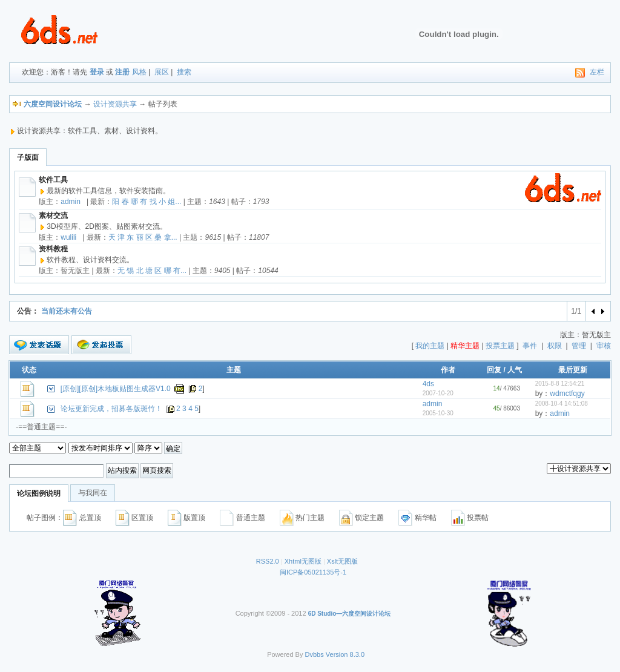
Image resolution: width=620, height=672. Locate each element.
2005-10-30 (438, 413)
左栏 (597, 72)
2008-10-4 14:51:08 (562, 404)
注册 (122, 72)
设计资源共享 (115, 104)
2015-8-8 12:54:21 (560, 384)
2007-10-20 (438, 393)
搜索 (184, 72)
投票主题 (500, 346)
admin (71, 202)
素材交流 (53, 216)
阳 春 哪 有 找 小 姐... (147, 202)
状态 (29, 370)
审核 (604, 346)
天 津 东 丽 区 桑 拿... (143, 237)
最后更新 (573, 370)
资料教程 (53, 249)
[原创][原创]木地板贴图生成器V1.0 (116, 389)
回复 (494, 370)
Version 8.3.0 (345, 654)
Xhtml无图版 (303, 561)
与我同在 (93, 493)
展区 (162, 72)
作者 (448, 370)
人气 (515, 370)
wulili (68, 237)
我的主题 (430, 346)
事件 (530, 346)
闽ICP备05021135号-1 (313, 572)
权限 (555, 346)
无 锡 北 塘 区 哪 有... (152, 271)
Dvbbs (315, 654)
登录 (97, 72)
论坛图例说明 (39, 493)
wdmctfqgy (567, 394)
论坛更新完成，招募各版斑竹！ (111, 409)
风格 (139, 72)
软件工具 (53, 180)
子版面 (28, 157)
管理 (579, 346)
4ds (428, 384)
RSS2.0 (268, 561)
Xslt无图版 (342, 561)
